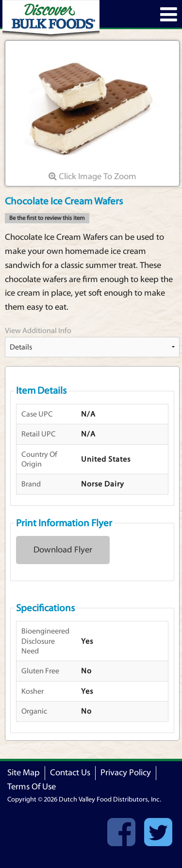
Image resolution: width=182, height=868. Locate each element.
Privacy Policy (126, 773)
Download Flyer (63, 550)
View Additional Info (38, 331)
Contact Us (70, 773)
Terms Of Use (32, 787)
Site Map (24, 773)
